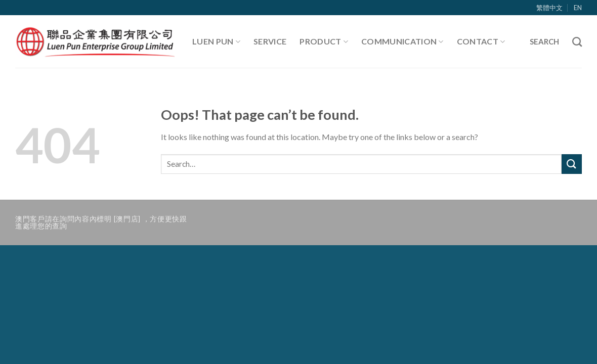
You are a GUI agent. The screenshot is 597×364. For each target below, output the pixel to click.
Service (270, 41)
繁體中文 (549, 8)
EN (578, 8)
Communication (402, 41)
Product (324, 41)
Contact (481, 41)
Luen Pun (216, 41)
